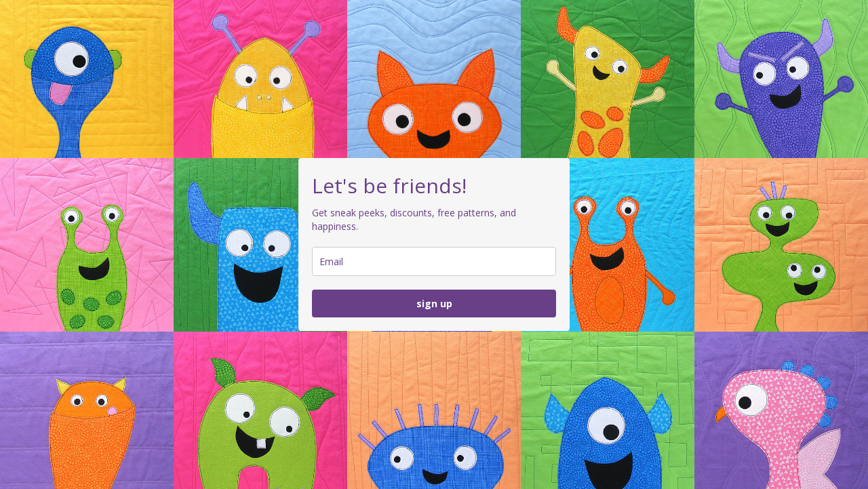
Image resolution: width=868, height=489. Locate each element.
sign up (434, 304)
